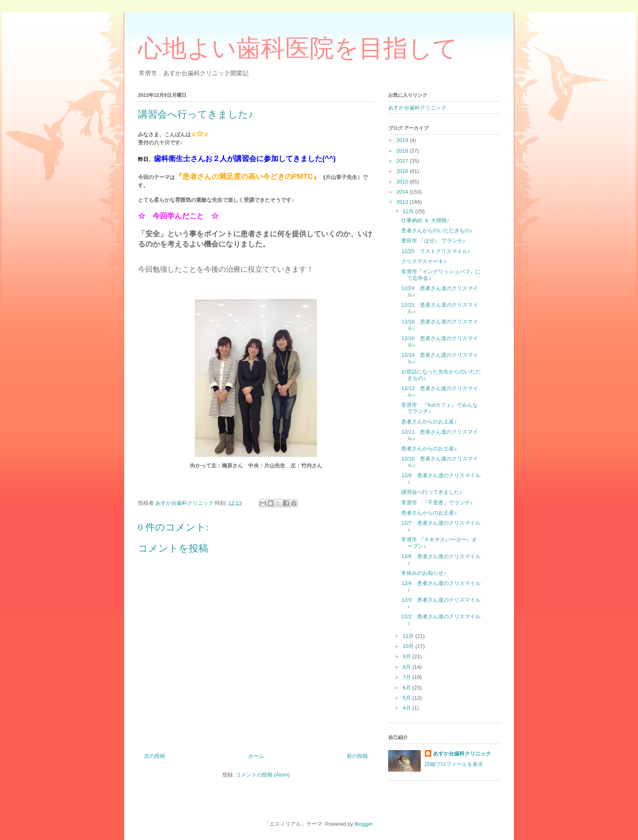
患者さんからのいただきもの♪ (437, 230)
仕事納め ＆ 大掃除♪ (425, 220)
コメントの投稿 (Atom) (263, 775)
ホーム (256, 756)
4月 (408, 708)
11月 (409, 636)
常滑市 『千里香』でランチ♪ (437, 503)
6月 (408, 688)
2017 (403, 161)
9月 (408, 656)
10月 (409, 646)
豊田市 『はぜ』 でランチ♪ (433, 241)
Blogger (363, 824)
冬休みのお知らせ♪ (424, 573)
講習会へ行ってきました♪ (432, 492)
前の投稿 (357, 756)
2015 (403, 182)
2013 (403, 202)
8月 (408, 667)
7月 (408, 677)
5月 (408, 698)
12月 (409, 211)
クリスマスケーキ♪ (424, 261)
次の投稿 (155, 756)
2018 (403, 151)
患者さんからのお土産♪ (429, 422)
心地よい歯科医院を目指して (298, 48)
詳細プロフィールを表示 (454, 764)
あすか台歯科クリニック (417, 108)
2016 (403, 171)
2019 (403, 140)
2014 (403, 192)
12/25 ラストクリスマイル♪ (436, 251)
